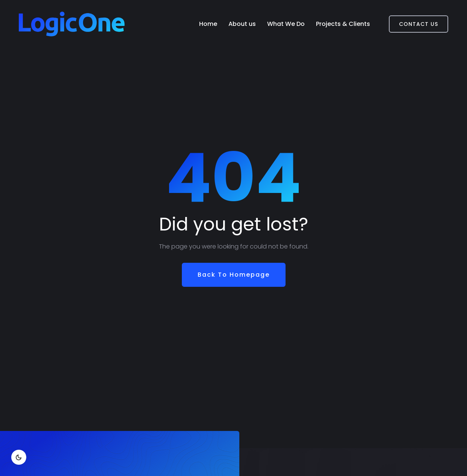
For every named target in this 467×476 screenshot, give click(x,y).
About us (242, 24)
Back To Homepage (234, 275)
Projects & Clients (343, 24)
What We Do (286, 24)
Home (208, 24)
